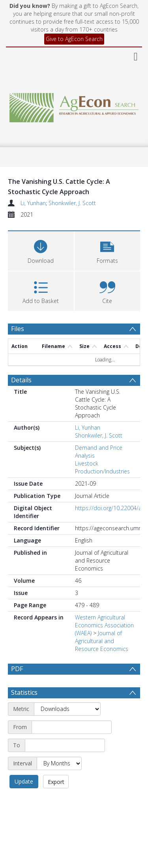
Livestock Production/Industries (102, 467)
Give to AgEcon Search (74, 39)
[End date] (65, 745)
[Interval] (59, 763)
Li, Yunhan (33, 203)
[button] (108, 250)
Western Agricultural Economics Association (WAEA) (104, 625)
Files (18, 329)
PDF (17, 669)
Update (24, 781)
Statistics (24, 692)
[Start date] (72, 727)
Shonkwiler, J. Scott (72, 203)
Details (21, 380)
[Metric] (67, 709)
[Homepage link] (74, 106)
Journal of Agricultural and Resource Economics (102, 641)
